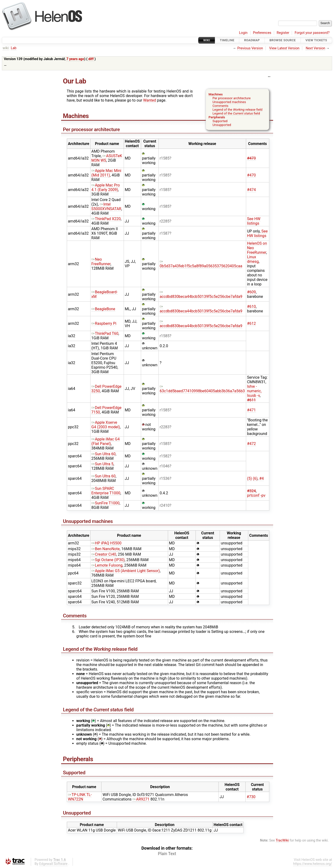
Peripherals (217, 117)
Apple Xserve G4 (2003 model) (106, 425)
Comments (220, 106)
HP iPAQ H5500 (106, 543)
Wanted (149, 100)
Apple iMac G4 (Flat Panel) (106, 441)
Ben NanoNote (106, 549)
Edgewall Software (53, 864)
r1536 (165, 478)
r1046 (165, 466)
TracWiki (282, 840)
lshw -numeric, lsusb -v (254, 391)
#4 (262, 478)
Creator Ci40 (104, 554)
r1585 (165, 158)
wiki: (6, 48)
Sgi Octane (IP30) (108, 560)
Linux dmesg (253, 259)
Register (283, 33)
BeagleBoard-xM (105, 294)
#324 (252, 491)
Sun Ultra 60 (103, 454)
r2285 (165, 221)
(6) (255, 478)
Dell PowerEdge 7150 (106, 410)
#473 (252, 158)
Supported (220, 121)
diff (91, 59)
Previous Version (250, 48)
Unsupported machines (229, 102)
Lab (14, 48)
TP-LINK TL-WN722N (80, 797)
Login (243, 33)
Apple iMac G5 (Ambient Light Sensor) (126, 571)
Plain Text (167, 854)
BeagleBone (103, 309)
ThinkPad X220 (106, 219)
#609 (252, 292)
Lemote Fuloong (107, 565)
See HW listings (254, 221)
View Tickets (316, 40)
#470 (252, 175)
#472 (252, 444)
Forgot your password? (312, 33)
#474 (252, 190)
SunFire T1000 (106, 503)
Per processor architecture (232, 98)
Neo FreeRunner (101, 262)
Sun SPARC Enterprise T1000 (106, 491)
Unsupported (222, 125)
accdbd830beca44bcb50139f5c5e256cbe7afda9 (201, 294)
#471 (252, 410)
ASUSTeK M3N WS (107, 158)
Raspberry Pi (104, 323)
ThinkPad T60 (105, 333)
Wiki (207, 40)
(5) (249, 478)
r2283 (165, 427)
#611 (252, 400)
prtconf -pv (256, 495)
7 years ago (75, 59)
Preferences (262, 33)
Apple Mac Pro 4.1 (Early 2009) (106, 187)
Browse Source (283, 40)
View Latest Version (284, 48)
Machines (216, 94)
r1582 (165, 456)
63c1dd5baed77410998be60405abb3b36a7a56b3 (202, 389)
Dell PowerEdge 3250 (106, 389)
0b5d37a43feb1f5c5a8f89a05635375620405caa (201, 264)
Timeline (227, 40)
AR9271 (141, 799)
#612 (252, 323)
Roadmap (252, 40)
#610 (252, 307)
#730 (251, 797)
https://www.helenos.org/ (313, 864)
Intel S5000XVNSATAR (106, 207)
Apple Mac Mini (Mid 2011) (106, 173)
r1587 (165, 233)
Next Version (315, 48)
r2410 (165, 505)
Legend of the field (237, 109)
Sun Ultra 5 (102, 464)
